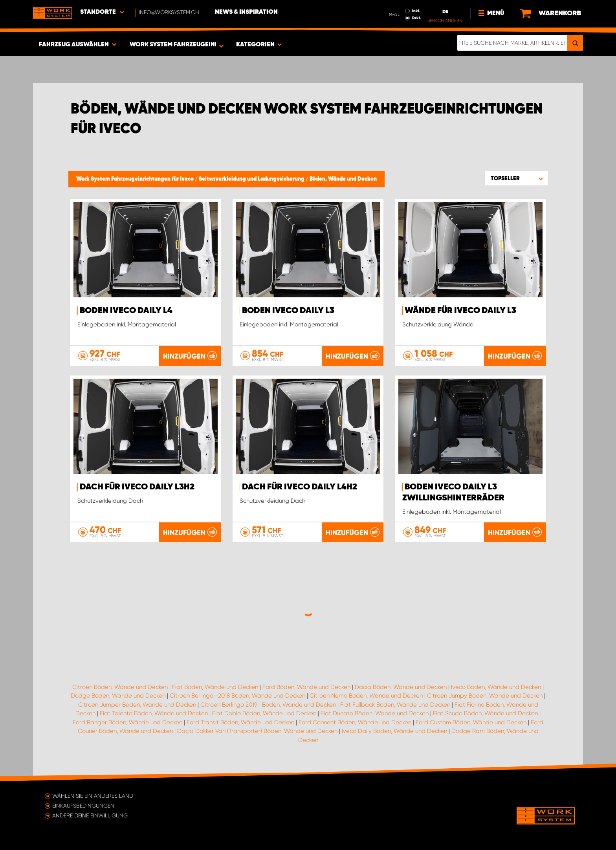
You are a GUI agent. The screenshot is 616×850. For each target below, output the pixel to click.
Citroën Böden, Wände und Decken (120, 687)
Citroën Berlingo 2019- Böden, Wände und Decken (268, 705)
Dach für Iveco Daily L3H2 (137, 487)
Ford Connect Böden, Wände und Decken (355, 722)
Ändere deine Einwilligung (90, 815)
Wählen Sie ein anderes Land (93, 796)
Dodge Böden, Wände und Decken (118, 696)
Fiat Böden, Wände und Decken (215, 687)
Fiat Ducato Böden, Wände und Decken (375, 713)
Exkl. (417, 18)
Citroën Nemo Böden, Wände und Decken (366, 696)
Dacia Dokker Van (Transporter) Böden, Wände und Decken (257, 731)
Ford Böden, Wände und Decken (306, 687)
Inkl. (416, 11)
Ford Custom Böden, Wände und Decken (471, 722)
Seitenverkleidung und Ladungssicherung (252, 179)
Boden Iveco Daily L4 (126, 311)
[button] (516, 178)
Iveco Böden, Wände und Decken (496, 687)
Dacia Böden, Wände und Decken (401, 687)
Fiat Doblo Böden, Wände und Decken (264, 713)
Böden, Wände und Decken (343, 179)
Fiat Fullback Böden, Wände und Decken (395, 705)
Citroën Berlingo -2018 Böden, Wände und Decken (237, 696)
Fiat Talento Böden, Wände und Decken (154, 713)
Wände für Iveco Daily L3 (460, 311)
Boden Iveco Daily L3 (288, 311)
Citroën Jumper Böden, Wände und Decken (137, 705)
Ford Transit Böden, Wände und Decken (240, 722)
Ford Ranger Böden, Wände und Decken (127, 722)
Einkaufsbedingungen (83, 806)
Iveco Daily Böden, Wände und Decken (394, 731)
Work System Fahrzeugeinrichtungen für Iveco (136, 179)
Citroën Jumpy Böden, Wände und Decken (485, 696)
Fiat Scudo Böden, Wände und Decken (485, 713)
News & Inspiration (246, 12)
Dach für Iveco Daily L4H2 (300, 487)
